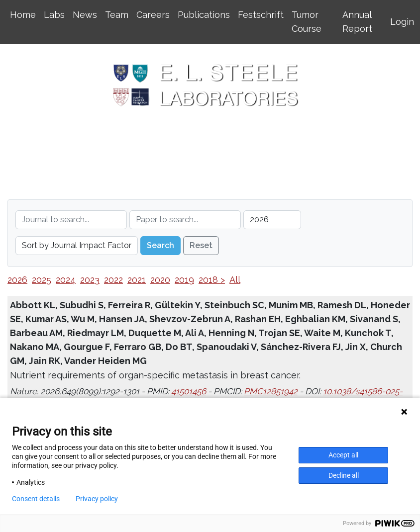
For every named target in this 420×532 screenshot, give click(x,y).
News (85, 15)
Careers (153, 15)
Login (402, 22)
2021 (137, 280)
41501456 (189, 391)
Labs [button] (54, 15)
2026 (17, 280)
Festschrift (261, 15)
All (235, 280)
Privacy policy (97, 499)
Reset (201, 245)
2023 (90, 280)
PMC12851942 (271, 391)
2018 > (212, 280)
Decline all (344, 475)
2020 (160, 280)
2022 (113, 280)
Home (23, 15)
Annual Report (357, 22)
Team (117, 15)
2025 (42, 280)
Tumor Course (307, 22)
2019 (184, 280)
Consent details (36, 499)
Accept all (343, 455)
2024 (66, 280)
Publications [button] (204, 15)
